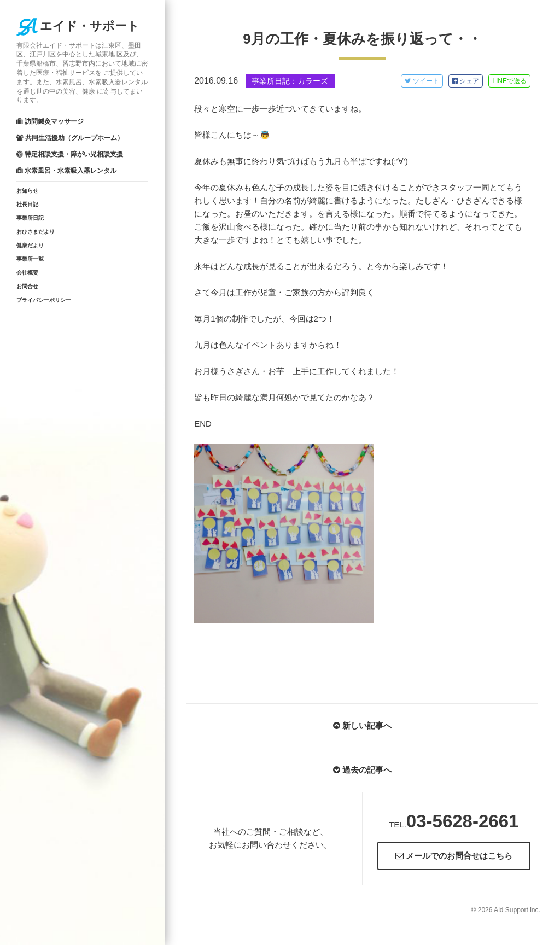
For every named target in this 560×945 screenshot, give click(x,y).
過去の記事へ (362, 770)
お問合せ (27, 286)
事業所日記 (30, 218)
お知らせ (27, 191)
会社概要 (27, 273)
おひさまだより (36, 232)
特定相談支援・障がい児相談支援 (70, 154)
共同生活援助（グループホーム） (70, 138)
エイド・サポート (78, 26)
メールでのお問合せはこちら (454, 856)
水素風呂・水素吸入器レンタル (66, 171)
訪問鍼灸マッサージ (50, 121)
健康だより (30, 245)
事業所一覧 (30, 259)
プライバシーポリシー (44, 300)
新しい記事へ (362, 725)
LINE (509, 81)
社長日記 (27, 204)
